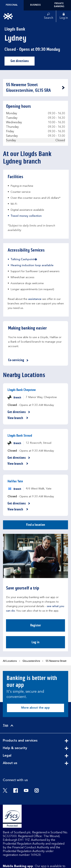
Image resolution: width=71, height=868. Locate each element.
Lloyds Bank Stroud (20, 435)
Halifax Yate (15, 481)
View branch (18, 418)
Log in (35, 642)
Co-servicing (19, 360)
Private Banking (59, 5)
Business (35, 5)
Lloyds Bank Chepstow (22, 390)
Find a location (36, 525)
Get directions (23, 62)
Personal (12, 5)
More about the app (35, 708)
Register (36, 625)
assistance (35, 299)
